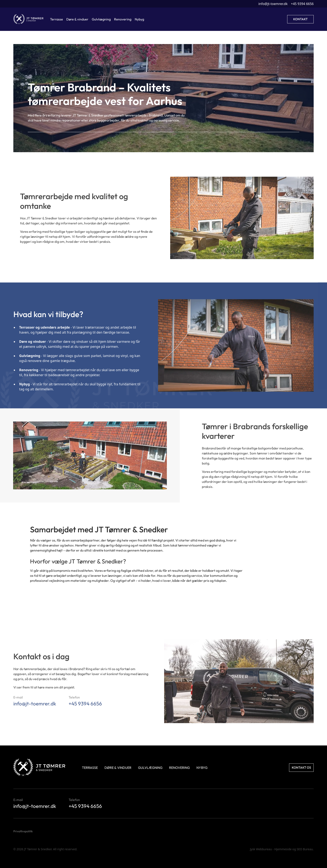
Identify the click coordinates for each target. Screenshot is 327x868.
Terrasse (90, 768)
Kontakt (300, 19)
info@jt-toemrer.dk (273, 4)
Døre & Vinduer (118, 768)
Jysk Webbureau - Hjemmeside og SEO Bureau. (282, 849)
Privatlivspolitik (23, 831)
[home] (28, 19)
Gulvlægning (150, 768)
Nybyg (202, 768)
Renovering (179, 768)
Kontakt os (301, 767)
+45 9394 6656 (302, 4)
